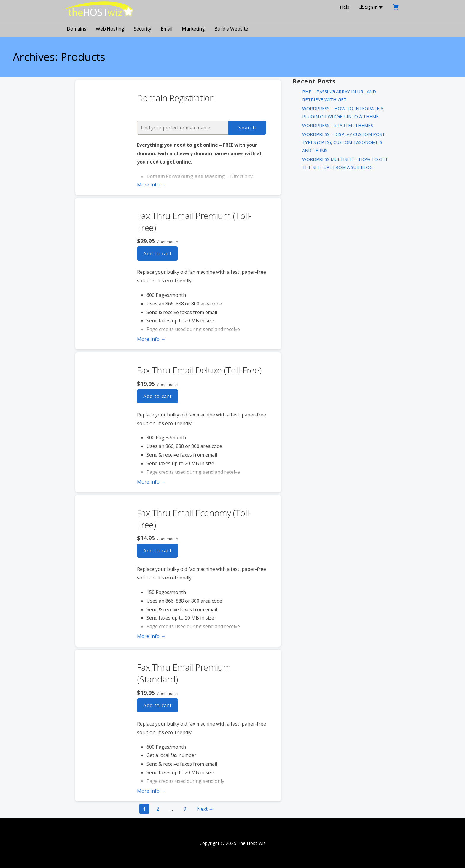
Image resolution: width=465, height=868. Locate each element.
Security (142, 29)
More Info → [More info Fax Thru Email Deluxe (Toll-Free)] (151, 482)
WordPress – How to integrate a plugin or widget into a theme (343, 112)
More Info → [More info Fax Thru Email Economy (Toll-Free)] (151, 636)
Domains (77, 29)
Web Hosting (110, 29)
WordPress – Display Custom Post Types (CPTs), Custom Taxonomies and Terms (344, 142)
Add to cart (157, 254)
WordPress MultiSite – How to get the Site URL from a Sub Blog (345, 163)
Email (167, 29)
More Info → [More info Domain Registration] (151, 185)
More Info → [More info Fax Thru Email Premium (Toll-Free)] (151, 339)
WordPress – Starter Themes (338, 125)
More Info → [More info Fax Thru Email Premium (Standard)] (151, 791)
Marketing (193, 29)
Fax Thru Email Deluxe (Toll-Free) (199, 370)
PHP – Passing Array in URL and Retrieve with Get (339, 95)
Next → (205, 809)
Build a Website (231, 29)
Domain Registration (176, 98)
